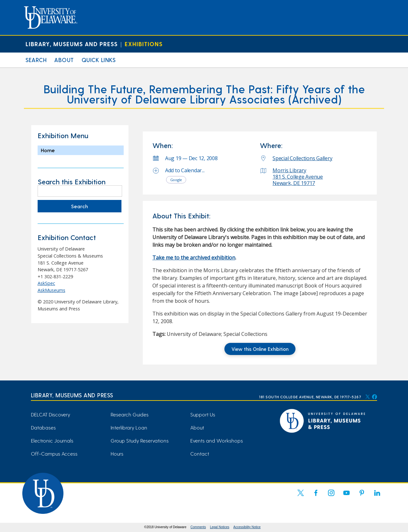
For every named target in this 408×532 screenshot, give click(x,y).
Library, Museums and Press (72, 44)
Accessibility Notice (247, 527)
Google (176, 180)
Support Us (203, 414)
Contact (200, 454)
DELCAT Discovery (51, 414)
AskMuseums (51, 290)
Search (36, 60)
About (64, 60)
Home (48, 150)
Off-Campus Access (54, 454)
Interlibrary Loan (129, 427)
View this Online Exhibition (260, 349)
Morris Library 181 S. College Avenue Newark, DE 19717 (298, 177)
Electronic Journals (52, 440)
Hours (117, 454)
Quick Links (99, 60)
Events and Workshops (217, 440)
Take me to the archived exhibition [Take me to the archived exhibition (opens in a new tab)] (194, 258)
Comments (198, 527)
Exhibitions (144, 44)
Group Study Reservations (140, 440)
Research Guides (130, 414)
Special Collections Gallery (302, 158)
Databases (43, 427)
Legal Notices (220, 527)
